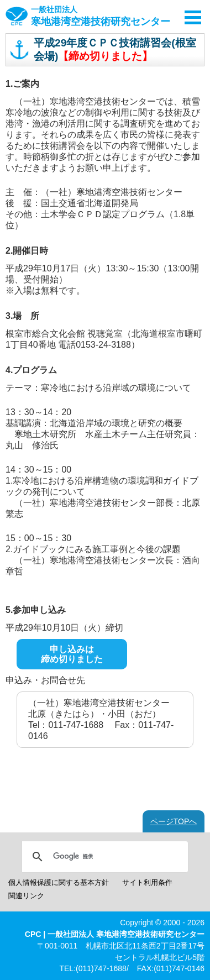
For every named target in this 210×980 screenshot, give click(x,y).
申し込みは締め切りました (72, 654)
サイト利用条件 (147, 882)
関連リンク (26, 896)
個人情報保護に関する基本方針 (59, 882)
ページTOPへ (174, 821)
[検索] (103, 857)
